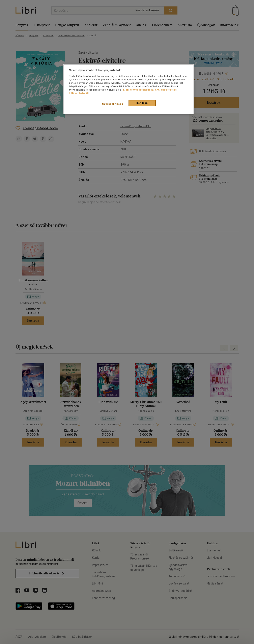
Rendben (142, 103)
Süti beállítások (112, 104)
